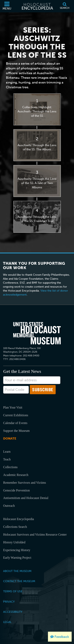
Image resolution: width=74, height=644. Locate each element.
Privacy (9, 602)
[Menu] (7, 6)
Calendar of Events (15, 423)
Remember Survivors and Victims (25, 483)
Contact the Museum (19, 581)
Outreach (9, 506)
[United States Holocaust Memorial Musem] (37, 333)
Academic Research (16, 475)
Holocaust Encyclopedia (19, 519)
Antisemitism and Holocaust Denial (26, 498)
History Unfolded (14, 542)
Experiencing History (17, 550)
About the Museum (17, 571)
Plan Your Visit (13, 407)
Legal (7, 622)
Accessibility (13, 612)
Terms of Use (13, 591)
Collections (10, 467)
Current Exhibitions (16, 415)
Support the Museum (16, 431)
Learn (7, 452)
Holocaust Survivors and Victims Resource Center (35, 535)
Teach (7, 459)
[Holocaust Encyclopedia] (37, 6)
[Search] (65, 6)
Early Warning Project (17, 558)
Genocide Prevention (16, 490)
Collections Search (15, 527)
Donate (10, 438)
